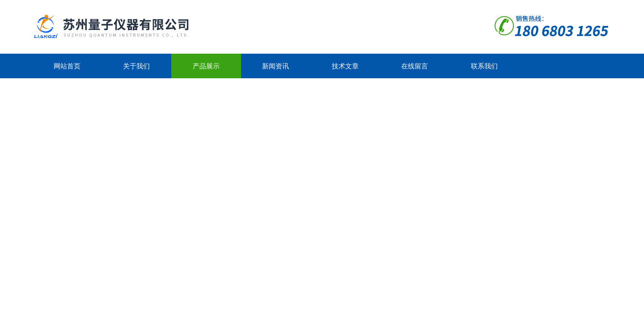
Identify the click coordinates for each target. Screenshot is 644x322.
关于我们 (136, 66)
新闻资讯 (275, 66)
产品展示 (206, 66)
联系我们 (484, 66)
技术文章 (345, 66)
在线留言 (415, 66)
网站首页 (67, 66)
